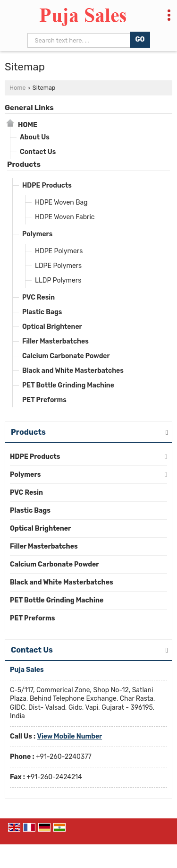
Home (17, 88)
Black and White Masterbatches (73, 371)
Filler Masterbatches (55, 341)
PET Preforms (44, 400)
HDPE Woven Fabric (65, 217)
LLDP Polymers (58, 280)
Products (24, 164)
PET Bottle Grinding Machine (68, 385)
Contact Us (38, 152)
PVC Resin (38, 297)
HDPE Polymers (59, 251)
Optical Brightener (52, 327)
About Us (35, 137)
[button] (69, 736)
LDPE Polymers (58, 266)
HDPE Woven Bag (61, 202)
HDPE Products (47, 185)
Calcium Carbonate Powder (66, 356)
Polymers (37, 234)
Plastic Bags (42, 312)
